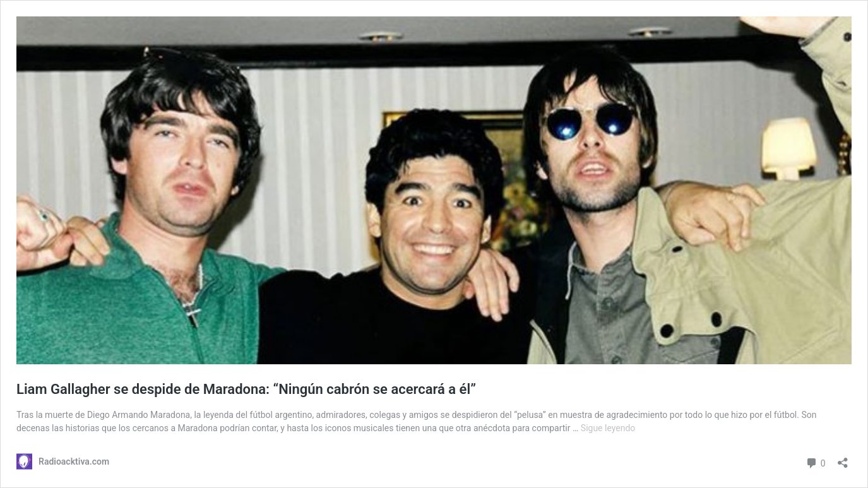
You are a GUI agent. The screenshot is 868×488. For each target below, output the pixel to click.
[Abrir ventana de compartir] (843, 459)
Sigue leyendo (608, 428)
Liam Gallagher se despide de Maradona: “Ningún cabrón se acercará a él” (246, 389)
